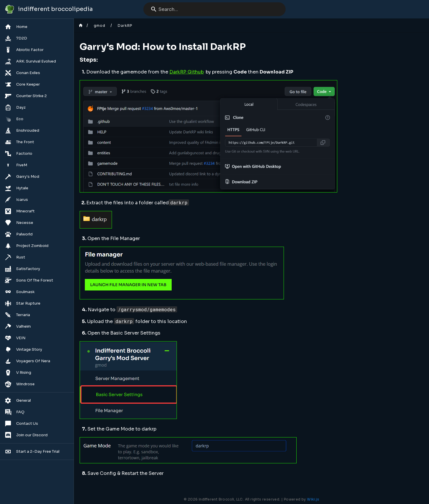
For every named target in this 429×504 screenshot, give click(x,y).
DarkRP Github (187, 72)
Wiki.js (313, 499)
